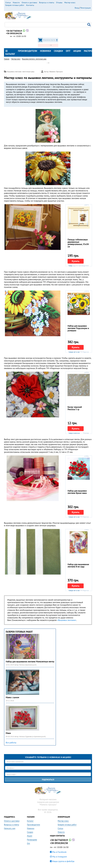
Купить (76, 261)
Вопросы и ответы (47, 3)
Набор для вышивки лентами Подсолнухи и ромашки (78, 328)
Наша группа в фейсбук (62, 861)
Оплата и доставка (29, 3)
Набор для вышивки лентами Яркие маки (77, 492)
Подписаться (48, 780)
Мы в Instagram (58, 857)
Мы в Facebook (58, 852)
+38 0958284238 (14, 33)
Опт (68, 51)
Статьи (8, 3)
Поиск (89, 25)
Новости (16, 3)
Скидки (58, 51)
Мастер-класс (70, 3)
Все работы (11, 743)
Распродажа (32, 840)
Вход (77, 8)
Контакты (30, 5)
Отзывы (59, 3)
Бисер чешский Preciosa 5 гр (75, 408)
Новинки (45, 51)
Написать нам (10, 828)
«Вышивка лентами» (67, 620)
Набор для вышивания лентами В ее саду (78, 566)
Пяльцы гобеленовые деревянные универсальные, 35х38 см (78, 243)
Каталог (10, 53)
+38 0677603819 (18, 31)
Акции (77, 51)
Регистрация (86, 8)
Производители (28, 51)
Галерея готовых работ (15, 5)
